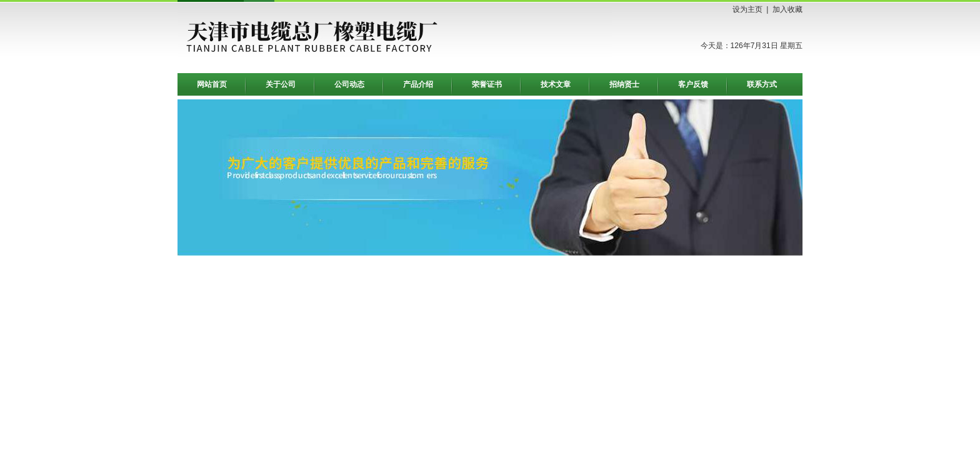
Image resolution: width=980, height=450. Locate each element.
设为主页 (747, 9)
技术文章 (556, 84)
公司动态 (349, 84)
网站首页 (212, 84)
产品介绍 (418, 84)
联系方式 (762, 84)
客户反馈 (693, 84)
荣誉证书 (487, 84)
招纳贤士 (624, 84)
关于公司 (281, 84)
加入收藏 (787, 9)
